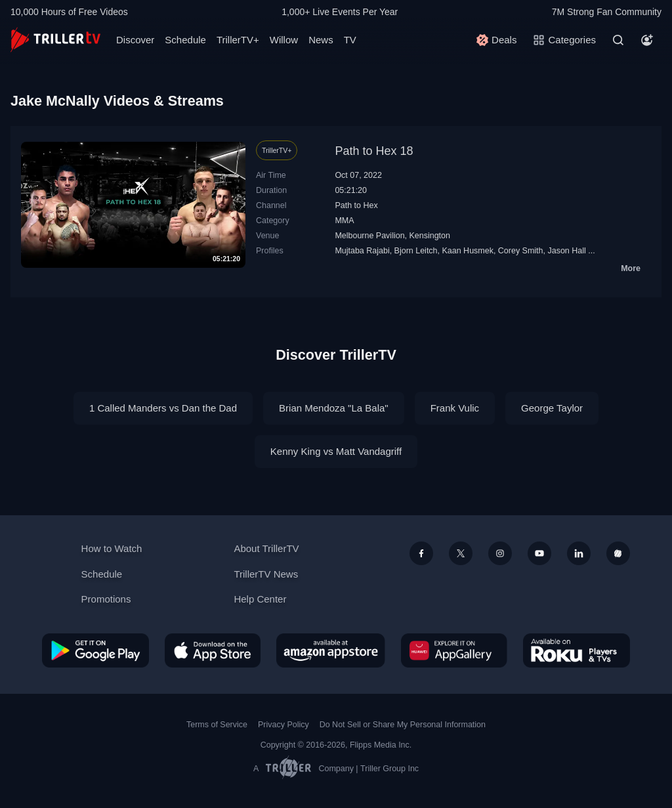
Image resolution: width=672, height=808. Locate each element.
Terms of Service (217, 725)
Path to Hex (356, 205)
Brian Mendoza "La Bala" (334, 408)
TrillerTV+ (238, 40)
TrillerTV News (266, 574)
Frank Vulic (455, 408)
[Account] (647, 40)
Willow (284, 40)
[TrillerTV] (55, 40)
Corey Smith (521, 251)
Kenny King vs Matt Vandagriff (336, 451)
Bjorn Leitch (416, 251)
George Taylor (552, 408)
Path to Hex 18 (374, 151)
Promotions (106, 599)
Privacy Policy (283, 725)
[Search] (618, 40)
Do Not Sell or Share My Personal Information (403, 725)
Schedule (185, 40)
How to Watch (112, 548)
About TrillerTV (266, 548)
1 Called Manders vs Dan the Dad (163, 408)
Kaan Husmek (467, 251)
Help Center (260, 599)
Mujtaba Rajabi (362, 251)
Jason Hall (566, 251)
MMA (344, 221)
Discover (135, 40)
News (321, 40)
